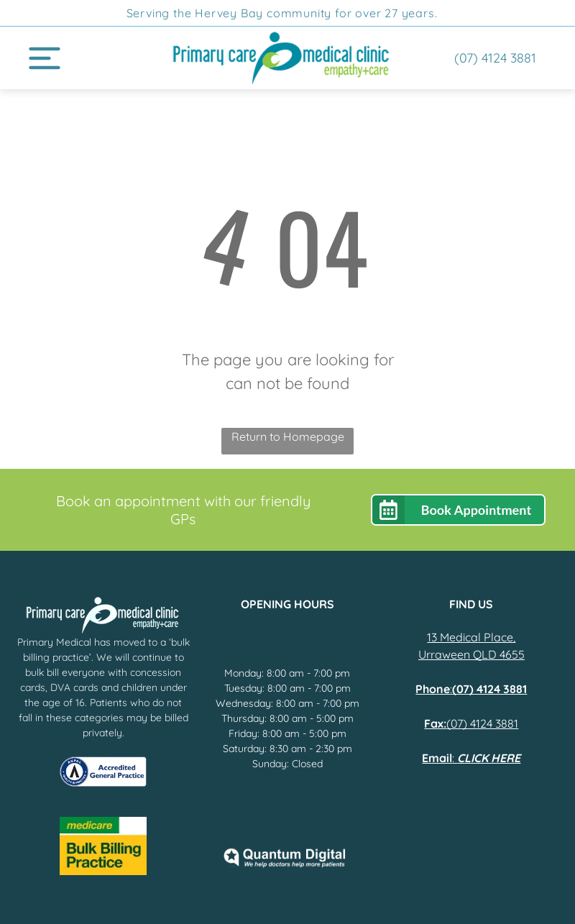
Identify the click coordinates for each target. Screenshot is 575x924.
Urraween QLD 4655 (471, 654)
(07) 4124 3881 (482, 723)
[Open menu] (45, 58)
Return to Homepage (288, 436)
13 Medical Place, (471, 637)
